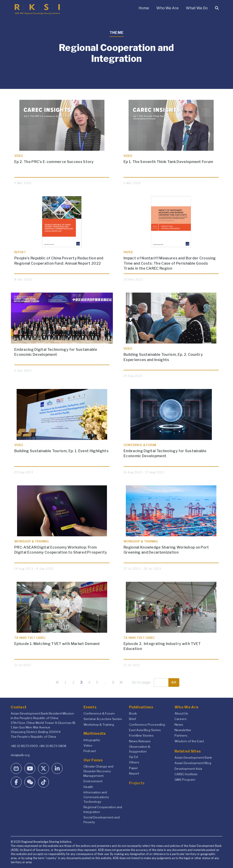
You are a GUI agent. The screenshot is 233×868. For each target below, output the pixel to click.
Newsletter (183, 730)
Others (134, 762)
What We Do (197, 8)
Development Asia (188, 769)
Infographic (92, 740)
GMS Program (185, 780)
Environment (93, 781)
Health (88, 787)
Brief (133, 719)
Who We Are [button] (167, 8)
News (179, 725)
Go (174, 682)
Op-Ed (133, 757)
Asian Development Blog (193, 763)
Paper (133, 768)
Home (144, 8)
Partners (181, 735)
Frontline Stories (141, 735)
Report (134, 773)
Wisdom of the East (189, 741)
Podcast (90, 751)
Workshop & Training (99, 725)
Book (133, 713)
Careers (181, 719)
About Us (181, 713)
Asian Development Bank (193, 758)
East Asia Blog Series (145, 730)
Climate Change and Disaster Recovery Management (98, 771)
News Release (140, 741)
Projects (137, 783)
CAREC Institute (186, 774)
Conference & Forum (99, 713)
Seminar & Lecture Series (103, 719)
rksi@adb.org (20, 755)
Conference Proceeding (147, 725)
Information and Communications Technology (96, 797)
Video (88, 745)
